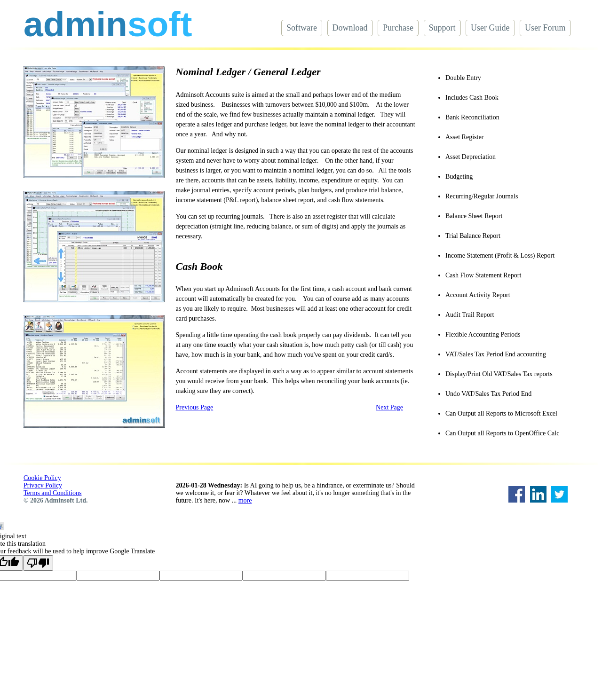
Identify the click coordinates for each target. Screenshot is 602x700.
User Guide (490, 28)
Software (302, 28)
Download (350, 28)
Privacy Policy (43, 485)
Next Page (389, 407)
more (245, 500)
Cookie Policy (42, 478)
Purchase (398, 28)
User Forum (545, 28)
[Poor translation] (38, 563)
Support (442, 28)
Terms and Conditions (52, 493)
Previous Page (195, 407)
